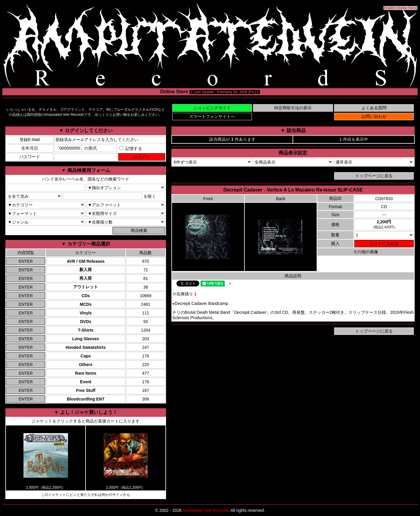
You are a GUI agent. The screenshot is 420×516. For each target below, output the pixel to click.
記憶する (131, 148)
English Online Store (400, 8)
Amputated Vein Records (205, 510)
